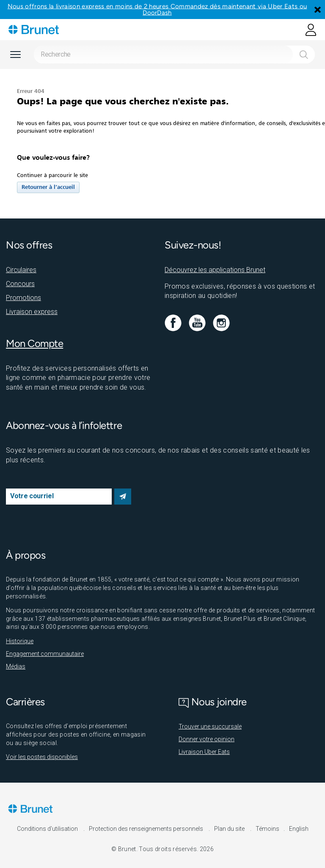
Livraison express (32, 312)
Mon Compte (34, 343)
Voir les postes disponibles (42, 757)
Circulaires (21, 270)
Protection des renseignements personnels (147, 829)
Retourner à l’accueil (48, 187)
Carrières (25, 702)
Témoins (267, 829)
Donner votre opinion (207, 739)
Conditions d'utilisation (48, 829)
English (299, 829)
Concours (20, 284)
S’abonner (123, 497)
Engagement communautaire (45, 654)
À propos (26, 555)
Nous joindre (213, 702)
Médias (16, 666)
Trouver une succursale (210, 726)
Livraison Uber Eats (204, 752)
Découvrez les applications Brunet (215, 270)
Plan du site (230, 829)
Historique (20, 641)
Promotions (23, 298)
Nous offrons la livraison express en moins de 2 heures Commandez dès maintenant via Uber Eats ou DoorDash (157, 10)
